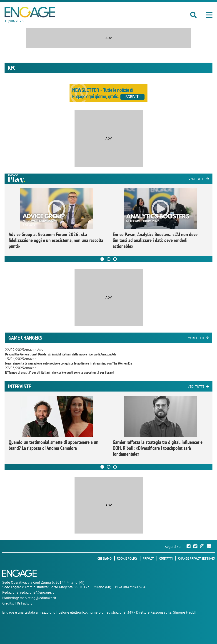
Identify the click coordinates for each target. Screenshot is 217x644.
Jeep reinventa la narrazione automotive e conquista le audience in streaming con (69, 363)
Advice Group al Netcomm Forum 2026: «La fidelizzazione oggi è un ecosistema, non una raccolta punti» (56, 240)
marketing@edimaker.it (38, 598)
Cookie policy (127, 558)
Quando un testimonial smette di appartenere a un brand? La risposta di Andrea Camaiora (54, 445)
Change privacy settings (196, 558)
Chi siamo (105, 558)
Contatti (166, 558)
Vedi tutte (196, 387)
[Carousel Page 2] (109, 259)
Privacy (148, 558)
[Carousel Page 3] (115, 259)
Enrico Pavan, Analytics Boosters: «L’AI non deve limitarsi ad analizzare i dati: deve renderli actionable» (155, 240)
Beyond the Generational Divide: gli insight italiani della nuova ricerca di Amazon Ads (61, 354)
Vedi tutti (197, 179)
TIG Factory (24, 603)
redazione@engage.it (37, 592)
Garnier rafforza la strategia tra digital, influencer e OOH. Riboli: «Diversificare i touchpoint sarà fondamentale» (158, 448)
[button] (209, 15)
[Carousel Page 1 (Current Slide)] (102, 259)
